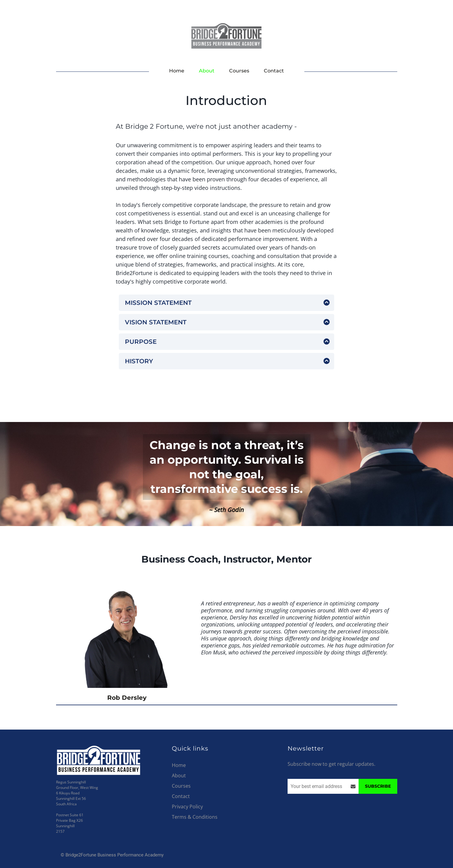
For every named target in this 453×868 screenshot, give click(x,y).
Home (177, 71)
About (207, 71)
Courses (239, 71)
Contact (274, 71)
